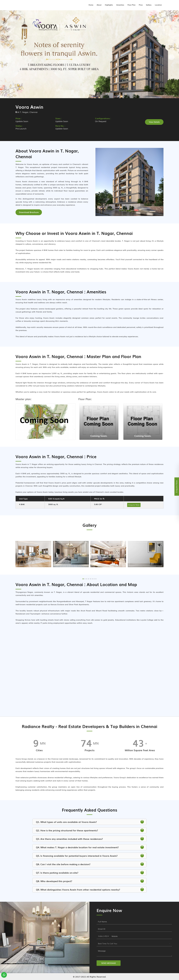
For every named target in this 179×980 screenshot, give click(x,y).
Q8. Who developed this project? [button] (90, 881)
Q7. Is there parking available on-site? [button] (90, 872)
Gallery (149, 5)
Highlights (109, 5)
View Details (154, 122)
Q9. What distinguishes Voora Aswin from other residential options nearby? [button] (90, 889)
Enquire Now (134, 505)
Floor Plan (131, 5)
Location (158, 5)
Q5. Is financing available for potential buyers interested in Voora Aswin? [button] (90, 856)
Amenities (120, 5)
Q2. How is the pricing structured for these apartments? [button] (90, 830)
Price (141, 5)
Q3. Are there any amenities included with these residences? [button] (90, 839)
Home (91, 5)
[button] (83, 579)
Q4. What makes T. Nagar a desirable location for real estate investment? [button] (90, 847)
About (99, 5)
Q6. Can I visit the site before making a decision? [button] (90, 864)
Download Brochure (29, 212)
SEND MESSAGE (109, 963)
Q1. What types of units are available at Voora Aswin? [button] (90, 822)
